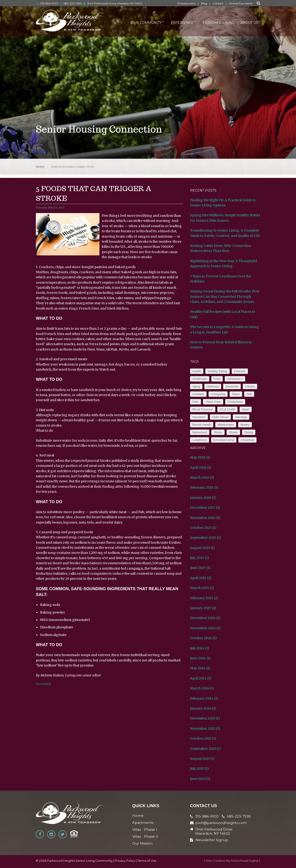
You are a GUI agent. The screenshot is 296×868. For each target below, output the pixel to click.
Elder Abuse (220, 417)
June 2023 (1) (200, 779)
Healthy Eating (217, 371)
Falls (196, 402)
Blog (204, 3)
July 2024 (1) (200, 648)
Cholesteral (235, 402)
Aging (196, 386)
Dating (249, 432)
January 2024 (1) (203, 708)
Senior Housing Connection (72, 167)
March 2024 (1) (202, 688)
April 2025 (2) (201, 578)
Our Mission (142, 843)
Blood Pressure (203, 409)
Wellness (213, 386)
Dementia (232, 386)
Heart (246, 409)
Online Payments (240, 3)
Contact (218, 3)
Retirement (200, 432)
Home (40, 167)
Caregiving (218, 394)
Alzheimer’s (235, 379)
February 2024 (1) (204, 698)
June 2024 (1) (200, 658)
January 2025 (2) (203, 608)
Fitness (250, 386)
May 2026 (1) (200, 457)
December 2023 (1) (205, 718)
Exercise (240, 371)
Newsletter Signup (209, 840)
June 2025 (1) (200, 568)
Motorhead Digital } (246, 861)
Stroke (233, 432)
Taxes (236, 394)
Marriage (241, 417)
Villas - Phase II (145, 836)
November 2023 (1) (205, 728)
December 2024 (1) (205, 618)
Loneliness (200, 440)
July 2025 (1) (200, 558)
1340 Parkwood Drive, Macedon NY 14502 (115, 3)
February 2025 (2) (204, 598)
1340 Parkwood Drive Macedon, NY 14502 (214, 831)
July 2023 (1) (199, 769)
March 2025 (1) (202, 588)
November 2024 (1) (205, 628)
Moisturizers (226, 425)
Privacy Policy (125, 861)
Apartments (143, 823)
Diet (249, 394)
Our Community (138, 22)
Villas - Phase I (145, 829)
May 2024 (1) (200, 668)
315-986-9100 (48, 3)
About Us (247, 22)
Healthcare (200, 379)
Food (217, 379)
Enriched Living (215, 22)
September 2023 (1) (205, 749)
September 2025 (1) (206, 538)
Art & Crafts (227, 409)
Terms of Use (147, 861)
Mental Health (202, 425)
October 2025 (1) (203, 528)
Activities (198, 394)
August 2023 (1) (202, 759)
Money (245, 425)
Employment (187, 3)
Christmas (248, 440)
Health (197, 371)
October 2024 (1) (203, 638)
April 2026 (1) (201, 468)
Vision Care (213, 402)
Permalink (43, 684)
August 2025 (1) (202, 548)
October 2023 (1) (203, 738)
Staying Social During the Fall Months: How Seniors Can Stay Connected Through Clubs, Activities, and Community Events (225, 296)
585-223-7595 (71, 3)
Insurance (199, 417)
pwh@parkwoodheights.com (221, 823)
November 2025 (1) (205, 518)
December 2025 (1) (205, 508)
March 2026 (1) (202, 477)
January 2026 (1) (203, 498)
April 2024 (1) (201, 678)
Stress (218, 432)
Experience (176, 22)
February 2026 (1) (204, 487)
